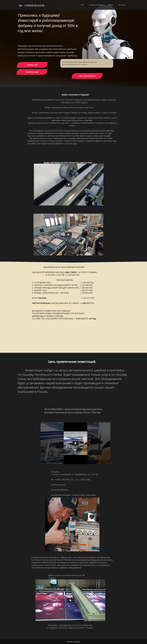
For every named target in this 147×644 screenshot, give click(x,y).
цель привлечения (87, 76)
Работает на (73, 642)
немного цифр (32, 72)
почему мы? (32, 65)
